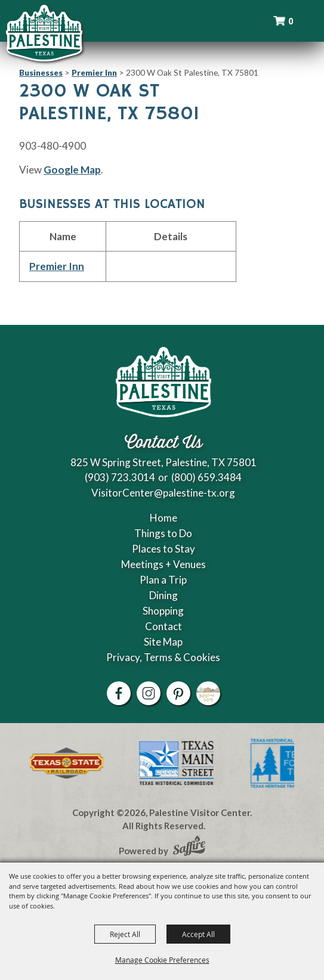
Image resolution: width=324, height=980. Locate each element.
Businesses (41, 72)
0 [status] (291, 21)
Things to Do (163, 533)
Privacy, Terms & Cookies (163, 657)
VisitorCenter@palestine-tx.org (163, 493)
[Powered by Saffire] (189, 847)
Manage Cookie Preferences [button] (162, 960)
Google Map (72, 170)
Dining (163, 595)
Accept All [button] (198, 934)
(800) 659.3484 (206, 477)
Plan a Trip (163, 580)
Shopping (163, 611)
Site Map (163, 642)
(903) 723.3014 (120, 477)
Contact (163, 626)
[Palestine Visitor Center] (44, 33)
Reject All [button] (125, 934)
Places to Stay (163, 549)
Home (163, 518)
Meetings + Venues (163, 564)
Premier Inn (94, 72)
